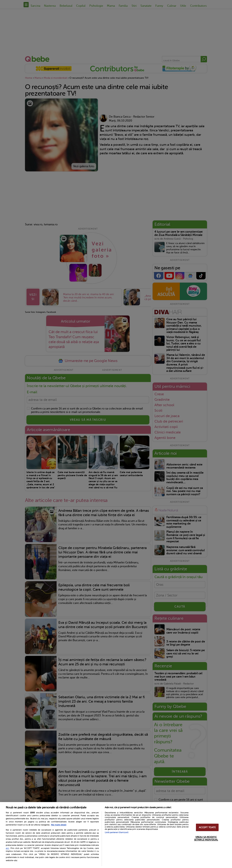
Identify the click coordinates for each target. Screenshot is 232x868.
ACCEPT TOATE (207, 827)
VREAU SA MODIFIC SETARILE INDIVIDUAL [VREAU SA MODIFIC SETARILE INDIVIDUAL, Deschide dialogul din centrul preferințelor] (206, 838)
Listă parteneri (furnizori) (117, 832)
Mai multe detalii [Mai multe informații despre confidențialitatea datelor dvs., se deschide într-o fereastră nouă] (59, 825)
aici (7, 848)
